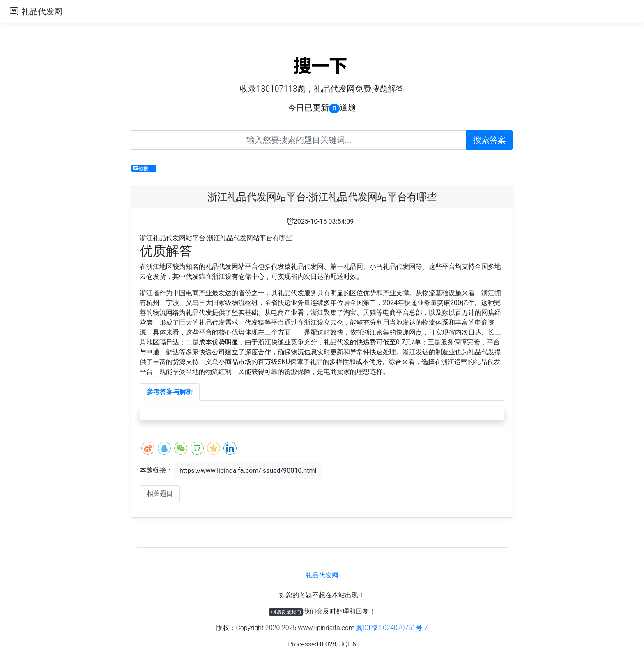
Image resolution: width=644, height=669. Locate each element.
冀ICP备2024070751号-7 (392, 628)
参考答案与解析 (170, 392)
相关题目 (160, 494)
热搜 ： (144, 168)
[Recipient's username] (299, 140)
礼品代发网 (42, 11)
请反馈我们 (286, 612)
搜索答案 (490, 140)
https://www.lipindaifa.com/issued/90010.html (248, 471)
